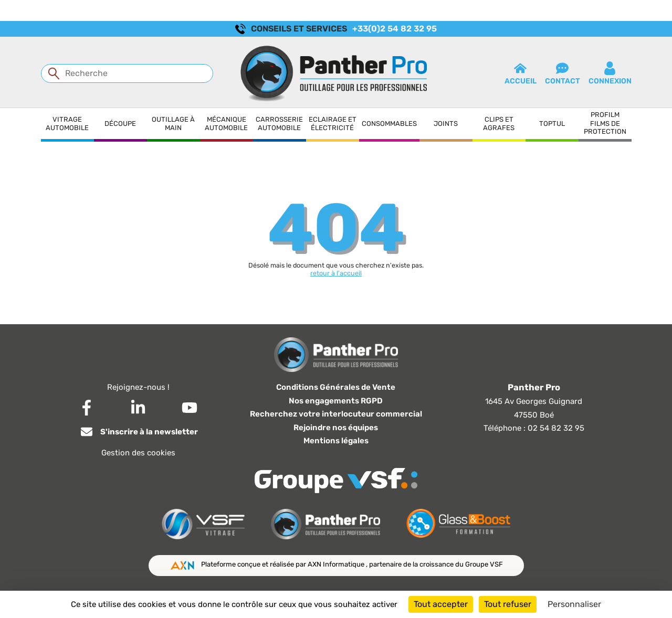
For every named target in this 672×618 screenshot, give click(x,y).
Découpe (120, 124)
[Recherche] (127, 73)
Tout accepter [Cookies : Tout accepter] (441, 604)
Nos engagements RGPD (336, 401)
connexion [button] (610, 73)
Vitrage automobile (67, 124)
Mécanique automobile (226, 124)
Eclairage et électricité (333, 124)
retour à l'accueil (336, 273)
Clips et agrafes (499, 124)
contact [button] (563, 73)
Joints (446, 124)
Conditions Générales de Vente (336, 387)
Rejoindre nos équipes (336, 428)
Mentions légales (336, 441)
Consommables (389, 124)
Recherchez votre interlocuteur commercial (336, 414)
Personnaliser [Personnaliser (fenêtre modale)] (574, 604)
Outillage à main (173, 124)
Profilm (605, 115)
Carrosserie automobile (279, 124)
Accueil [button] (521, 73)
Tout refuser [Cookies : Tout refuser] (508, 604)
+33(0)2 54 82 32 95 (395, 29)
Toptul (552, 124)
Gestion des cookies (138, 453)
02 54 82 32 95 (556, 428)
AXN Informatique (337, 564)
